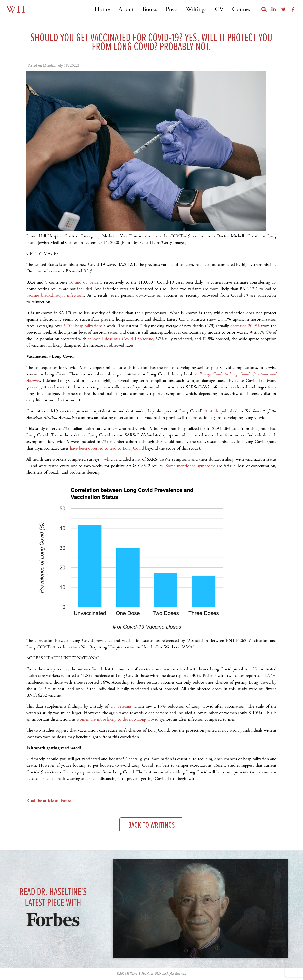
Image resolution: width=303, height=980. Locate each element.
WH (16, 10)
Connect (243, 10)
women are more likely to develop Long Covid (118, 719)
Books (150, 10)
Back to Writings (152, 825)
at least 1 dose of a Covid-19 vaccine (120, 339)
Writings (196, 10)
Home (102, 10)
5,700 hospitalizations (83, 326)
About (126, 10)
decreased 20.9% (246, 326)
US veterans (121, 706)
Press (172, 10)
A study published (221, 411)
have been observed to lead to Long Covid (107, 448)
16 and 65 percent (86, 282)
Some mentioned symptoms (191, 466)
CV (219, 10)
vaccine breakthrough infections (55, 295)
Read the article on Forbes (49, 800)
